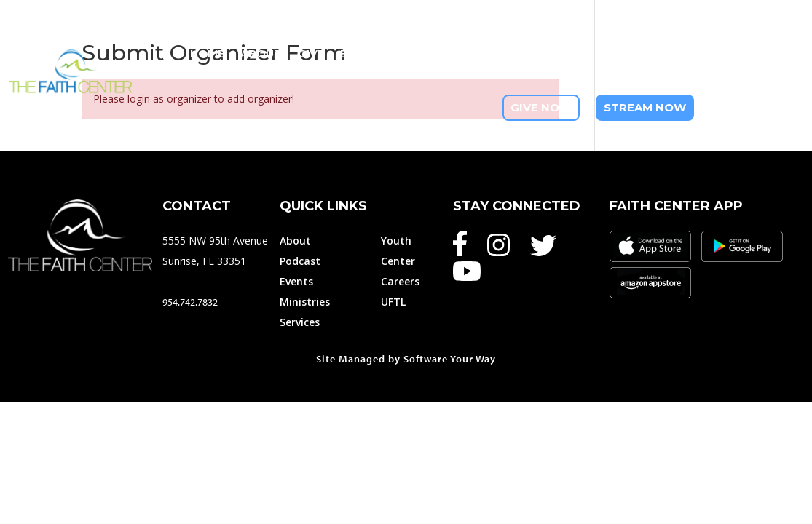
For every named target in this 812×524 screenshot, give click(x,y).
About (261, 53)
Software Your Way (450, 359)
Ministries (433, 53)
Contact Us (767, 80)
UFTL (393, 302)
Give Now (541, 107)
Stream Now (645, 107)
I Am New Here (761, 53)
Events (362, 53)
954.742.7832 (190, 302)
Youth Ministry (653, 53)
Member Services (534, 53)
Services (300, 322)
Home (207, 53)
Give (311, 53)
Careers (400, 281)
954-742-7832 (757, 107)
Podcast (300, 261)
